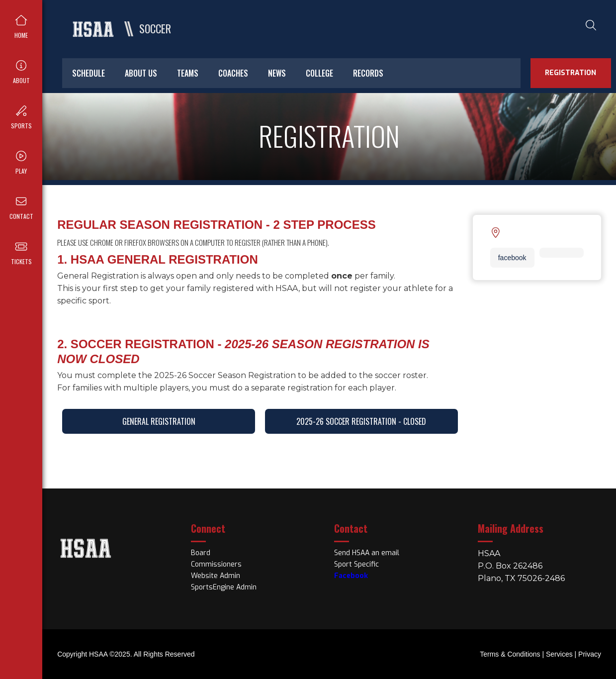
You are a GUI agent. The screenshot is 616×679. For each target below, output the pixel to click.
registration (571, 73)
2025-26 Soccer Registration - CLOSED (361, 421)
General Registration (159, 421)
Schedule (88, 73)
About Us (141, 73)
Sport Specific (356, 564)
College (319, 73)
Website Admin (216, 576)
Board (201, 553)
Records (368, 73)
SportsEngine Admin (224, 587)
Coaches (233, 73)
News (277, 73)
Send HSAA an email (367, 553)
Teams (188, 73)
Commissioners (216, 564)
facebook (512, 258)
